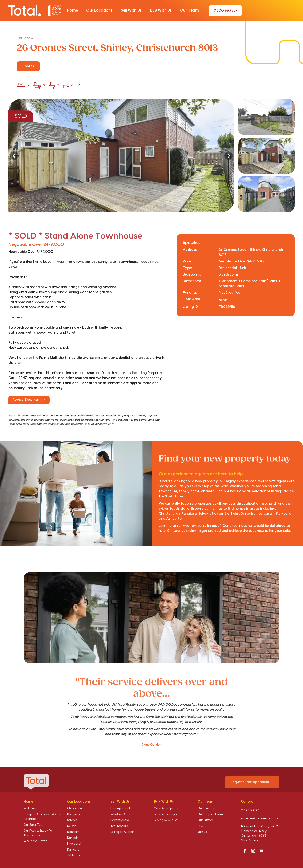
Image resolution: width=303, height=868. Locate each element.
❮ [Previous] (14, 156)
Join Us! (203, 832)
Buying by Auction (166, 820)
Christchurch (76, 808)
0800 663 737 (225, 11)
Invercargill (75, 844)
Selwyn (72, 820)
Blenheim (73, 832)
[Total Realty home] (35, 10)
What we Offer (121, 814)
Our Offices (205, 820)
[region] (151, 156)
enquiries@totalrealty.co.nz (260, 819)
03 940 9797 (250, 811)
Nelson (72, 826)
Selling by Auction (122, 832)
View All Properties (167, 808)
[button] (72, 11)
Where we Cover (35, 841)
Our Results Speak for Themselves (38, 833)
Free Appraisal (120, 808)
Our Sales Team (34, 825)
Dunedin (73, 838)
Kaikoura (73, 850)
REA (200, 826)
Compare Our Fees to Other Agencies (43, 817)
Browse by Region (166, 814)
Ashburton (74, 856)
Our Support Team (210, 814)
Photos (28, 66)
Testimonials (119, 826)
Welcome (30, 808)
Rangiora (73, 814)
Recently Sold (120, 820)
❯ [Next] (229, 156)
